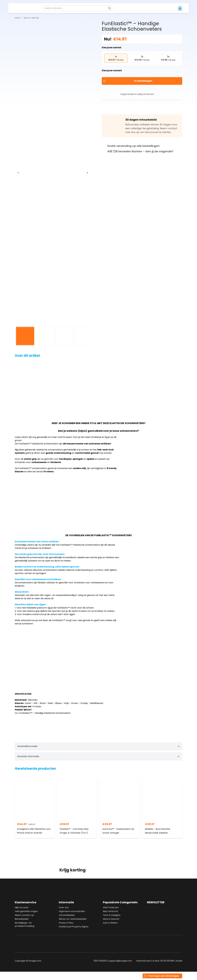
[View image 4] (84, 336)
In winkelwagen (143, 81)
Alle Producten (111, 907)
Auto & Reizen (110, 923)
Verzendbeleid (67, 915)
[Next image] (87, 173)
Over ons (64, 907)
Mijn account (22, 907)
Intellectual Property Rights (74, 927)
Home (18, 18)
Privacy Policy (66, 923)
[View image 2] (45, 336)
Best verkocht (110, 911)
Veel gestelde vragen (26, 911)
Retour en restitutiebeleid (73, 919)
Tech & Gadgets (112, 915)
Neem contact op (24, 915)
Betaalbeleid (22, 919)
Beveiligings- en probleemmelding (24, 924)
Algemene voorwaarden (72, 911)
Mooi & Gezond (111, 919)
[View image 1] (25, 336)
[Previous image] (18, 173)
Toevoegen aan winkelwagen (163, 976)
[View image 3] (64, 336)
